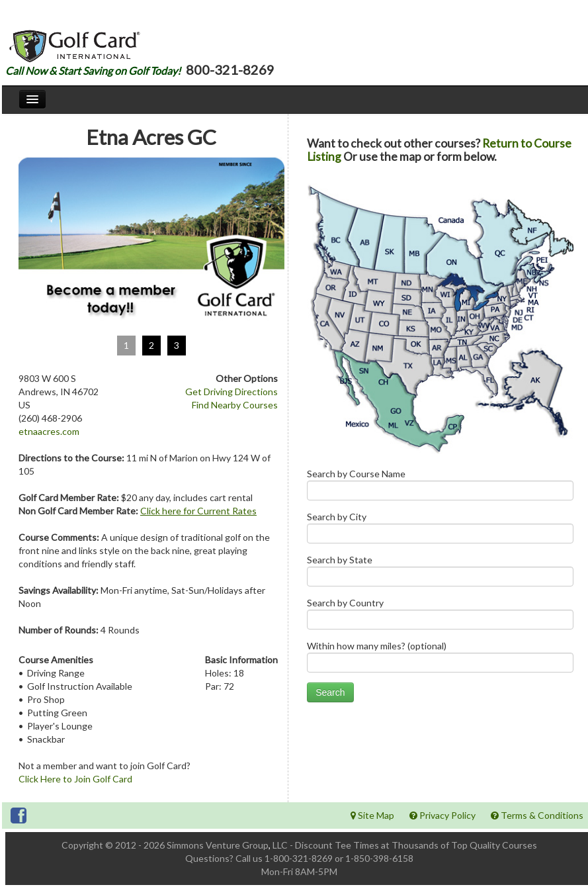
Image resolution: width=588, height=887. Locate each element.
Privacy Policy (442, 815)
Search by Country (440, 617)
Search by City (440, 531)
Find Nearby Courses (235, 405)
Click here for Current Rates (198, 511)
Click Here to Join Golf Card (75, 779)
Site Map (372, 815)
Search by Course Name (440, 488)
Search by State (440, 574)
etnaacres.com (49, 431)
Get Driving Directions (231, 392)
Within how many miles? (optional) (440, 660)
